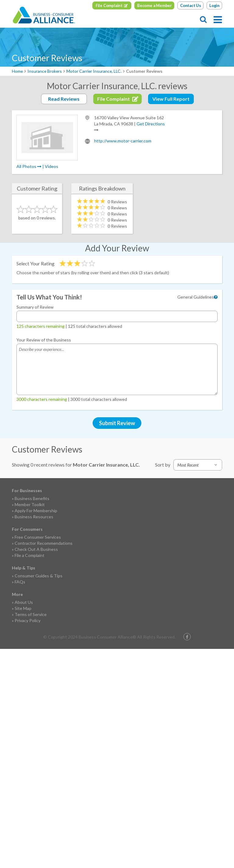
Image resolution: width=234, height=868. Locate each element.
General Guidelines (196, 297)
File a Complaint (30, 555)
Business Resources (34, 517)
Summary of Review (35, 307)
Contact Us (191, 5)
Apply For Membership (36, 511)
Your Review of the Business (44, 340)
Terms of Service (31, 614)
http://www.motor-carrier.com (123, 141)
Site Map (23, 608)
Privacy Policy (28, 620)
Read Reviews (64, 99)
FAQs (20, 582)
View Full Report (171, 99)
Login (214, 5)
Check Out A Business (36, 549)
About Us (24, 602)
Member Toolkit (30, 504)
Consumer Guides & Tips (39, 576)
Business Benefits (32, 498)
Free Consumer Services (38, 537)
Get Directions (151, 124)
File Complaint (109, 5)
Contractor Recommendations (44, 543)
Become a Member (154, 5)
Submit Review (117, 423)
